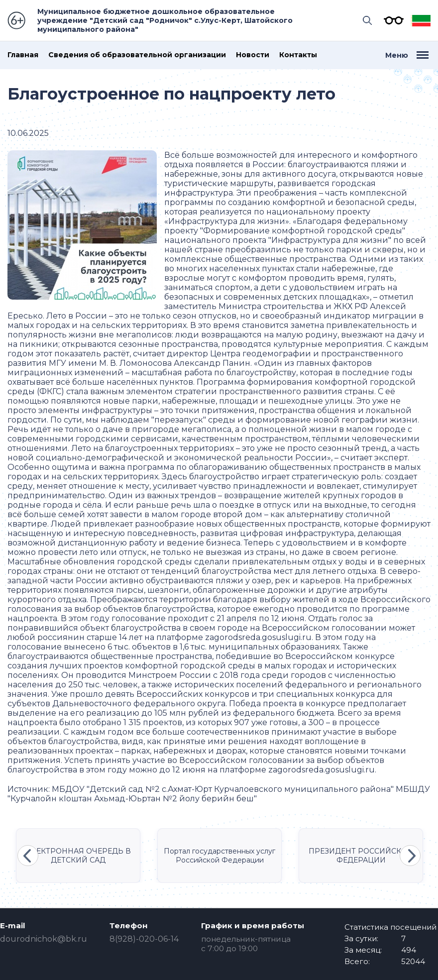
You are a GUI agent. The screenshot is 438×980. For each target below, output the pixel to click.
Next (410, 856)
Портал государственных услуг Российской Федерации (219, 856)
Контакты (298, 55)
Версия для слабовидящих (391, 20)
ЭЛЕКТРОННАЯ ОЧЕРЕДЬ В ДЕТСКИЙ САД (78, 856)
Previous (28, 856)
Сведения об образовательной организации (137, 55)
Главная (23, 55)
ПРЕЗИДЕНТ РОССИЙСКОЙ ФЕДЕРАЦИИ (361, 856)
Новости (253, 55)
